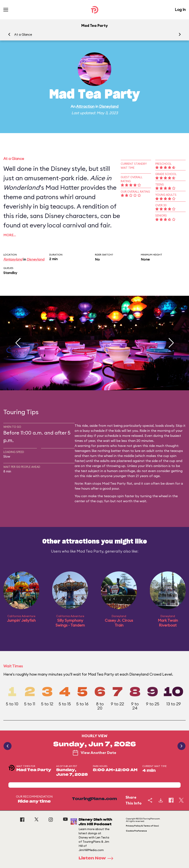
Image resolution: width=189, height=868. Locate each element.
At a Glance (23, 34)
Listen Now (97, 858)
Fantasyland (13, 259)
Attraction (85, 106)
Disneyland (109, 106)
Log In (180, 10)
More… (10, 235)
